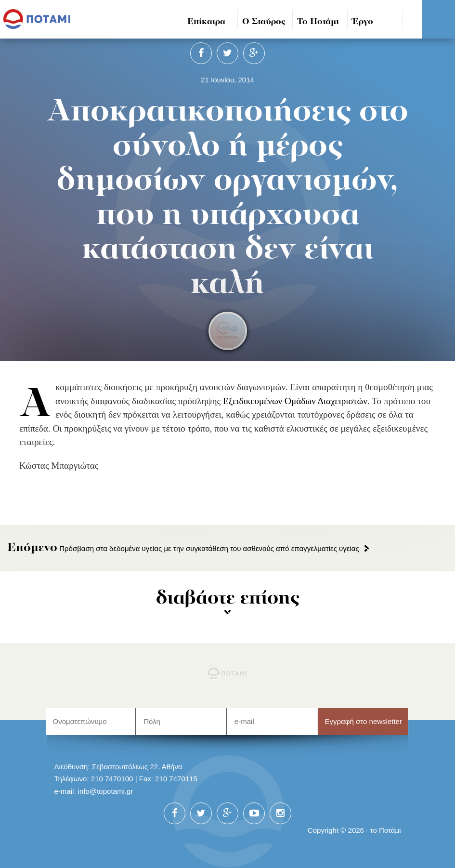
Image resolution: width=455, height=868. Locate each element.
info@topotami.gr (106, 791)
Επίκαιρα (206, 22)
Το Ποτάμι (318, 22)
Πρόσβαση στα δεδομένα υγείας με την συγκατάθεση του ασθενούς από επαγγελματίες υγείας (183, 548)
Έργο (363, 22)
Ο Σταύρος (264, 22)
